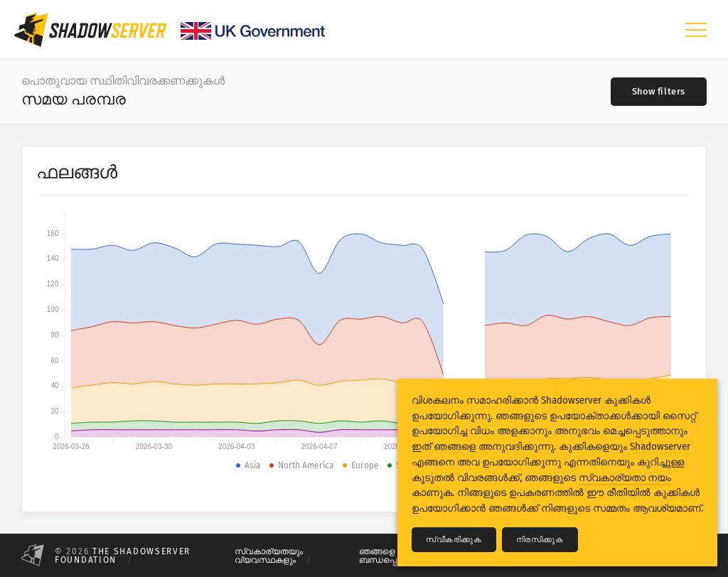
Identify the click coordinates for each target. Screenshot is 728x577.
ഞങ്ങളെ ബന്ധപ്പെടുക (386, 556)
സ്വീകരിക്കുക (454, 540)
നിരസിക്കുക (540, 540)
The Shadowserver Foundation (123, 556)
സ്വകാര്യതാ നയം (625, 478)
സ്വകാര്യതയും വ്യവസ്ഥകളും (269, 556)
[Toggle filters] (659, 92)
